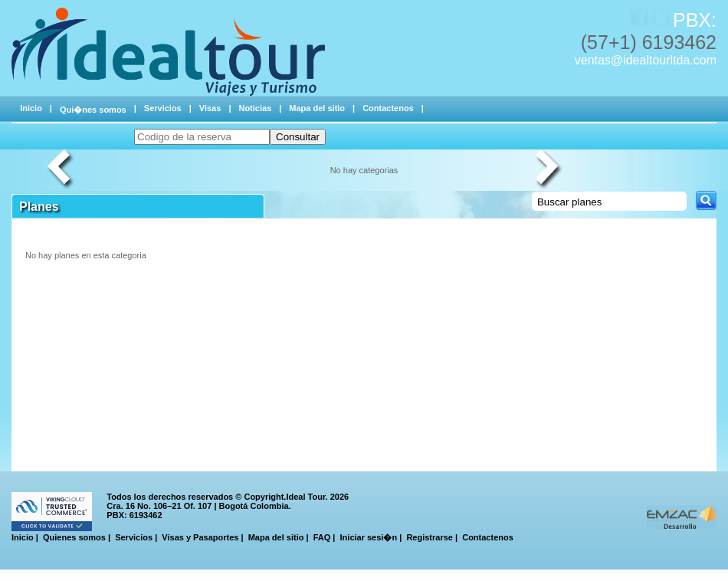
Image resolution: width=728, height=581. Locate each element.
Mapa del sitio (317, 108)
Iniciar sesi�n (369, 537)
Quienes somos (74, 537)
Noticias (255, 108)
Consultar (298, 137)
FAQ (322, 537)
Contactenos (388, 108)
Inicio (31, 108)
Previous (61, 170)
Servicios (163, 108)
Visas (210, 108)
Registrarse (430, 537)
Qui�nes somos (93, 110)
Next (549, 170)
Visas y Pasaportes (200, 537)
